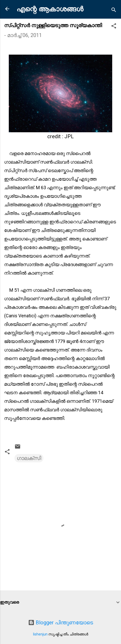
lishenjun (40, 634)
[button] (114, 27)
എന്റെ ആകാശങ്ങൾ (50, 9)
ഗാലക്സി (29, 458)
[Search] (114, 10)
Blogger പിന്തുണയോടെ (61, 623)
